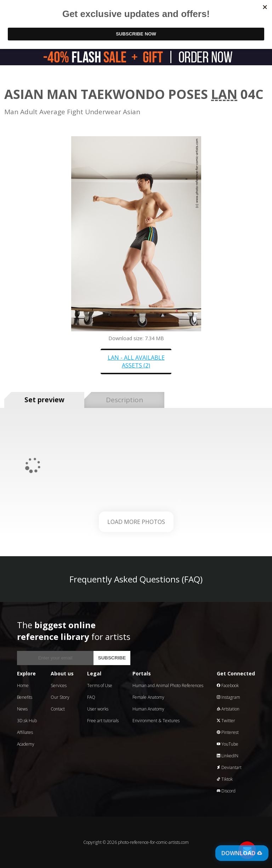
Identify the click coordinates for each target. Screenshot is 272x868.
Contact (58, 709)
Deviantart (229, 767)
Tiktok (225, 779)
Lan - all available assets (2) (136, 361)
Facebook (228, 685)
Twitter (226, 721)
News (22, 709)
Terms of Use (100, 685)
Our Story (60, 697)
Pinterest (228, 732)
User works (98, 709)
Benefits (25, 697)
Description (124, 400)
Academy (26, 744)
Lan (224, 94)
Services (59, 685)
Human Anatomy (148, 709)
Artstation (228, 709)
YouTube (228, 744)
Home (23, 685)
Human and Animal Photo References (168, 685)
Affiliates (25, 732)
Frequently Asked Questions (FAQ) (136, 579)
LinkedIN (228, 756)
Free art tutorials (103, 721)
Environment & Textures (156, 721)
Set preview (44, 400)
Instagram (228, 697)
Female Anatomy (148, 697)
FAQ (91, 697)
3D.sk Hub (27, 721)
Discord (226, 791)
